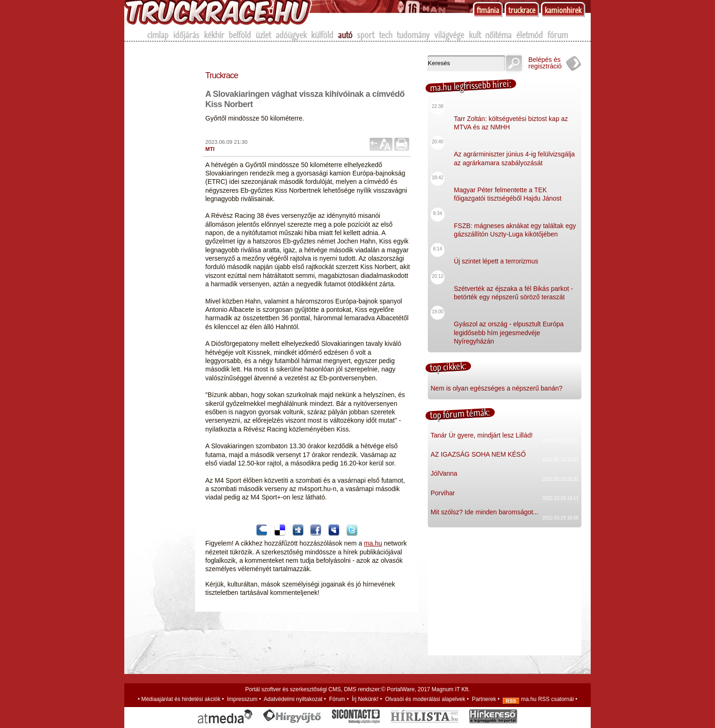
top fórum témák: (460, 414)
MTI (210, 149)
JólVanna (444, 473)
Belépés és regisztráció (545, 63)
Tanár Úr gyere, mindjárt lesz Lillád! (482, 435)
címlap (158, 35)
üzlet (263, 35)
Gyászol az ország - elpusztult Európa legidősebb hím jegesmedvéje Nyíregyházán (509, 325)
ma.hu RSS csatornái (538, 699)
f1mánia (488, 10)
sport (366, 35)
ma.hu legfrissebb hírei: (471, 85)
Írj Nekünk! (365, 699)
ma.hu (373, 543)
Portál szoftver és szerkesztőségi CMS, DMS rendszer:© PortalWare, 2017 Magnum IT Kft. (357, 689)
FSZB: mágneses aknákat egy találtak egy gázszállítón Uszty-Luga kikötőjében (515, 223)
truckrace (522, 10)
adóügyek (291, 35)
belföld (240, 35)
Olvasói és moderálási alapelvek (425, 699)
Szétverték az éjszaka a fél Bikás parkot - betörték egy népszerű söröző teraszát (513, 286)
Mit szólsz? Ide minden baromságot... (485, 512)
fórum (558, 35)
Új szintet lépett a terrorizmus (496, 254)
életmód (530, 35)
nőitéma (498, 35)
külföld (322, 35)
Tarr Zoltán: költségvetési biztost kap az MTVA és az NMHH (511, 116)
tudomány (413, 35)
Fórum (337, 699)
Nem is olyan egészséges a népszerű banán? (496, 388)
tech (386, 35)
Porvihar (443, 493)
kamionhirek (563, 10)
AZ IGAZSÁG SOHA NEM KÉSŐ (478, 454)
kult (475, 35)
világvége (449, 35)
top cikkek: (448, 367)
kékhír (214, 35)
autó (345, 35)
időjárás (186, 35)
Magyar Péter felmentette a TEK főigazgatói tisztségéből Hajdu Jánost (508, 187)
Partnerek (484, 699)
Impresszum (242, 699)
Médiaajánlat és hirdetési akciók (181, 699)
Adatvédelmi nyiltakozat (293, 699)
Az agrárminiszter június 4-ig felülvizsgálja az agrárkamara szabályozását (514, 151)
